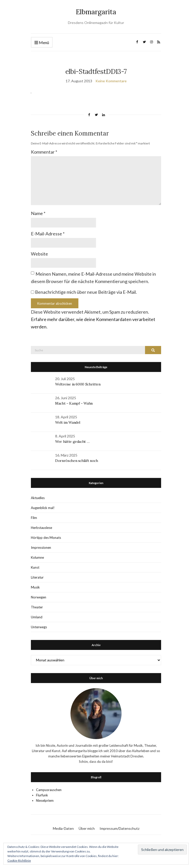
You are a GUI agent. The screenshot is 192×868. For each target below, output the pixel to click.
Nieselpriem (45, 800)
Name (38, 213)
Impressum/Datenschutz (119, 828)
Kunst (35, 567)
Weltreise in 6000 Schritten (78, 384)
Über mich (87, 828)
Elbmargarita (96, 12)
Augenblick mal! (43, 508)
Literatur (37, 577)
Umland (37, 617)
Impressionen (41, 547)
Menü (42, 43)
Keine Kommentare (111, 81)
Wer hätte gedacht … (72, 442)
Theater (37, 607)
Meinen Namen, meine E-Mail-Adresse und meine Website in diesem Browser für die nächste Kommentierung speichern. (93, 278)
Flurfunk (42, 795)
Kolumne (37, 557)
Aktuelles (38, 498)
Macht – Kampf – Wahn (74, 403)
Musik (35, 587)
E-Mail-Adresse (48, 234)
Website (39, 254)
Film (34, 518)
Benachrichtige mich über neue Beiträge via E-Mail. (86, 292)
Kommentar (44, 152)
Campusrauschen (49, 790)
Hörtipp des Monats (46, 538)
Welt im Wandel (68, 422)
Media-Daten (63, 828)
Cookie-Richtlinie (19, 860)
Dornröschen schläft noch (77, 461)
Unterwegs (39, 627)
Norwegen (39, 597)
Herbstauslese (41, 528)
